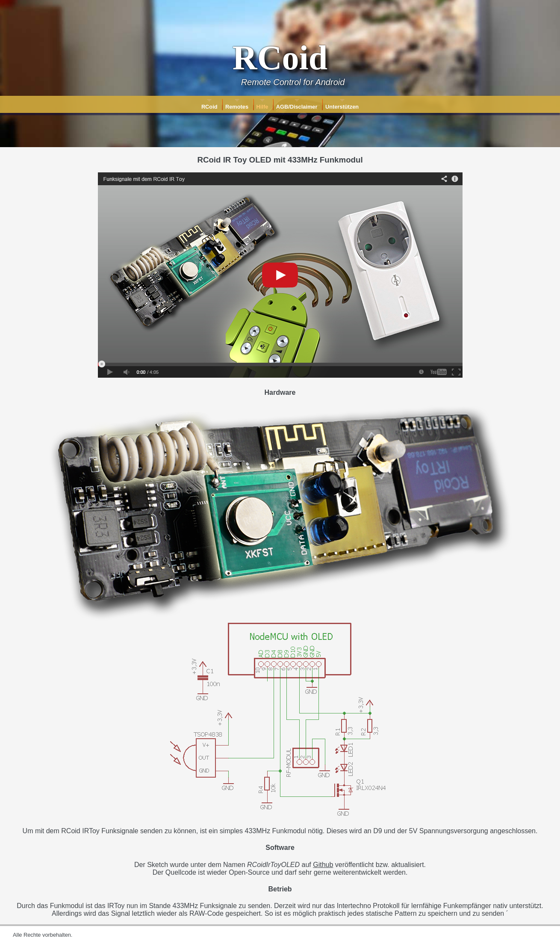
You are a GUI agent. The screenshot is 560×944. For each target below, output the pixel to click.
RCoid (209, 107)
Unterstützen (342, 107)
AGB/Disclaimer (297, 107)
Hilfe (262, 107)
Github (323, 865)
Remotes (237, 107)
